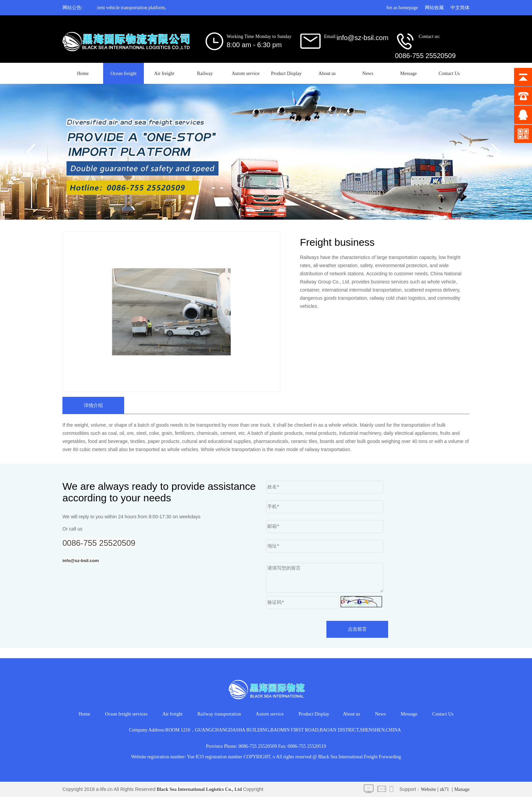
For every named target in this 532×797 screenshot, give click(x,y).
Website (428, 789)
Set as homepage (402, 8)
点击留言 (357, 629)
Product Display (287, 73)
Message (409, 73)
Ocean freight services (126, 714)
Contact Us (449, 73)
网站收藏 (434, 8)
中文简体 (460, 8)
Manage (462, 789)
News (368, 73)
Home (83, 73)
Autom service (246, 73)
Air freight (164, 73)
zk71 (444, 789)
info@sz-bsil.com (81, 561)
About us (327, 73)
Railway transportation (219, 714)
